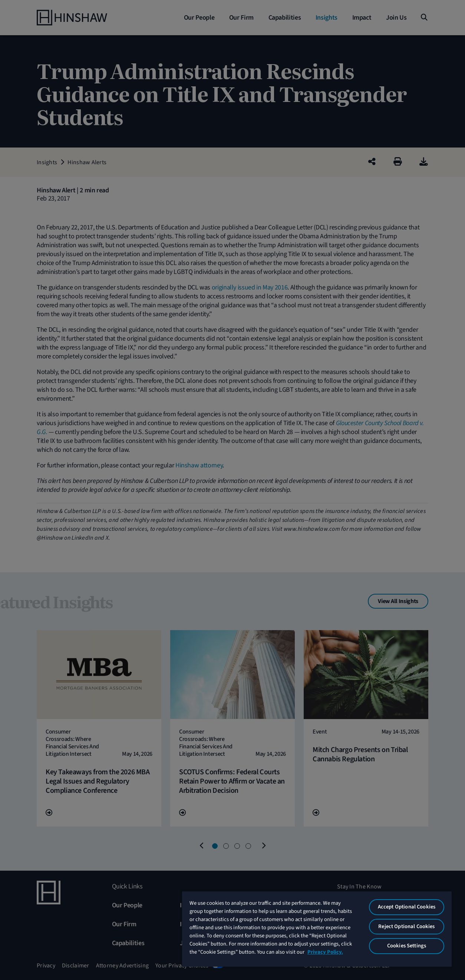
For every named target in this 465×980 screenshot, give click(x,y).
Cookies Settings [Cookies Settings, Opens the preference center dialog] (407, 946)
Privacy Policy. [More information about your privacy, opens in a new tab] (325, 952)
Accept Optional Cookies (407, 907)
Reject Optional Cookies (406, 926)
